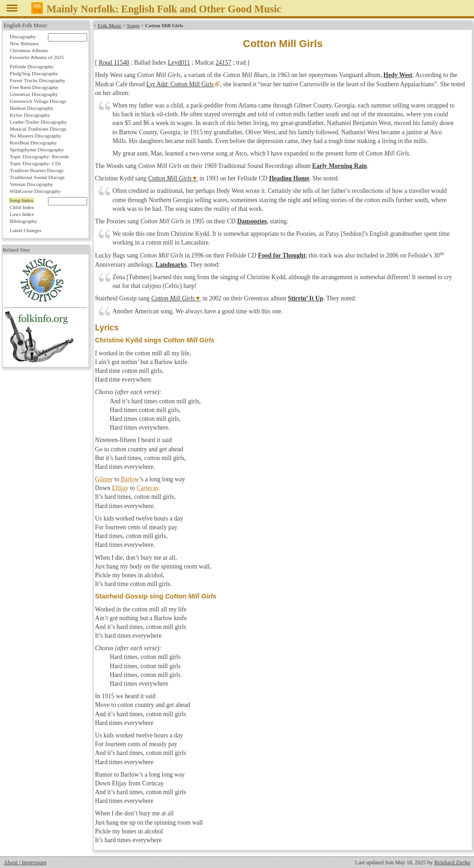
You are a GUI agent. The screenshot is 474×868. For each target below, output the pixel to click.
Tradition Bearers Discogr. (37, 170)
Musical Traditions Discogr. (39, 129)
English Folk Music (26, 25)
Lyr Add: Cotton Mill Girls (180, 84)
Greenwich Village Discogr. (38, 101)
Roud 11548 (114, 63)
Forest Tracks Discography (38, 80)
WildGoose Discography (35, 191)
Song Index (21, 200)
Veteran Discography (31, 184)
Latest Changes (26, 230)
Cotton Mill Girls (170, 178)
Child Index (22, 207)
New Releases (24, 43)
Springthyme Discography (37, 150)
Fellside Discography (32, 66)
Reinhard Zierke (452, 862)
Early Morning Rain (340, 166)
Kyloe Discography (30, 115)
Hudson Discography (32, 108)
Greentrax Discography (34, 94)
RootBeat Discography (33, 143)
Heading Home (289, 178)
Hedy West (398, 75)
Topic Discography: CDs (35, 163)
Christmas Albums (29, 50)
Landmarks (171, 265)
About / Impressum (25, 862)
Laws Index (22, 214)
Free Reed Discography (34, 87)
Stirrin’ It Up (305, 298)
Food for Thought (281, 255)
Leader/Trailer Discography (38, 122)
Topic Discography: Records (39, 156)
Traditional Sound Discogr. (38, 177)
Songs (133, 25)
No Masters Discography (36, 136)
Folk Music (110, 25)
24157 (223, 63)
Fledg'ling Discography (34, 73)
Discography (23, 36)
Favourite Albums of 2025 (37, 57)
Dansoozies (252, 221)
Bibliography (23, 221)
